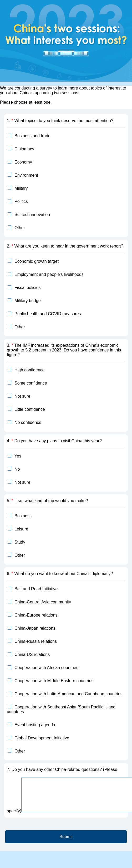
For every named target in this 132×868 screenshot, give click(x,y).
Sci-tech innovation (32, 215)
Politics (21, 201)
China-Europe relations (36, 615)
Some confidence (31, 383)
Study (20, 542)
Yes (18, 456)
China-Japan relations (35, 628)
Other (20, 228)
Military (21, 188)
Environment (26, 175)
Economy (23, 162)
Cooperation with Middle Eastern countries (54, 681)
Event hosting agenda (35, 725)
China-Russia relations (36, 641)
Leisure (21, 529)
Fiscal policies (28, 288)
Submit (66, 837)
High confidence (30, 370)
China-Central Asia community (43, 602)
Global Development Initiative (42, 738)
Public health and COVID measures (48, 314)
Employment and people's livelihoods (49, 274)
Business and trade (32, 136)
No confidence (28, 422)
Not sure (22, 396)
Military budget (28, 301)
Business (23, 516)
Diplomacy (24, 149)
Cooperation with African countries (46, 668)
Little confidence (30, 409)
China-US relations (32, 654)
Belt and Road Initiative (36, 589)
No (17, 469)
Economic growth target (37, 261)
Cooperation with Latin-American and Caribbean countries (68, 694)
